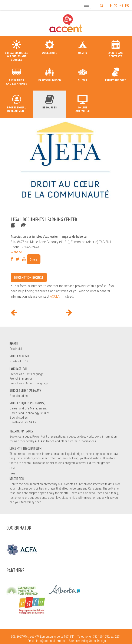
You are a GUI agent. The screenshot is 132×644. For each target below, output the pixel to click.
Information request (29, 277)
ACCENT (56, 296)
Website (16, 252)
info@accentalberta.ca (51, 641)
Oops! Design (97, 641)
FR (127, 5)
